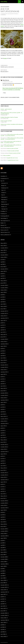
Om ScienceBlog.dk (5, 228)
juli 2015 (2, 377)
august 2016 (3, 346)
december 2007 (4, 585)
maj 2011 (2, 489)
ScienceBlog (4, 2)
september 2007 (4, 592)
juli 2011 (2, 484)
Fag (1, 181)
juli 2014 (2, 405)
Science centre (4, 230)
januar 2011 (3, 498)
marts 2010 (3, 522)
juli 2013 (2, 428)
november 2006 (4, 615)
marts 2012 (3, 466)
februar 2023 (3, 246)
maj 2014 (2, 409)
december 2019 (4, 269)
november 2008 (4, 559)
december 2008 (4, 557)
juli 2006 (2, 625)
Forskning (3, 214)
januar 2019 (3, 283)
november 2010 (4, 503)
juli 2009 (2, 541)
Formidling (3, 211)
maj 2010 (2, 517)
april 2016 (3, 356)
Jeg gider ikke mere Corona (12, 158)
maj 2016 (2, 353)
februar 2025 (3, 243)
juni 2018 (2, 297)
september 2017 (4, 318)
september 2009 (4, 536)
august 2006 (3, 622)
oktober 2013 (3, 421)
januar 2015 (3, 391)
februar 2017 (3, 334)
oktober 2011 (3, 477)
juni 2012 (2, 459)
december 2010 (4, 501)
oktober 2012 (3, 449)
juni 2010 (2, 515)
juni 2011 (2, 487)
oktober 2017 (3, 316)
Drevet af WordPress (4, 642)
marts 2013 (3, 437)
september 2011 (4, 480)
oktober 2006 (3, 618)
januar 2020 (3, 267)
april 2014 (3, 412)
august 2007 (3, 594)
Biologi (3, 186)
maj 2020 (2, 262)
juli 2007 (2, 597)
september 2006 (4, 620)
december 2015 (4, 365)
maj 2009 (2, 545)
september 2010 (4, 508)
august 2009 (3, 538)
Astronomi (3, 183)
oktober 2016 (3, 342)
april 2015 (3, 384)
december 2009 (4, 529)
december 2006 (4, 613)
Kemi (2, 195)
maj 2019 (2, 276)
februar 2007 (3, 608)
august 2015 (3, 374)
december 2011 (4, 473)
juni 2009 (2, 543)
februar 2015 (3, 388)
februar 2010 (3, 524)
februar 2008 (3, 580)
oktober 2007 (3, 590)
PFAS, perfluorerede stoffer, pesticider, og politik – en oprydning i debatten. (12, 135)
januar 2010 (3, 526)
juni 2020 (2, 260)
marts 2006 (3, 634)
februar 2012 (3, 468)
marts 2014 (3, 414)
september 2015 (4, 372)
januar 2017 (3, 337)
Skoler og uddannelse (5, 235)
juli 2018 (2, 295)
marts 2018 (3, 304)
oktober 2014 (3, 398)
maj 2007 (2, 601)
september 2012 (4, 452)
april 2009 (3, 548)
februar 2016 (3, 360)
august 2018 (3, 292)
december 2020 (4, 255)
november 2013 (4, 419)
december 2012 (4, 445)
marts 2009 (3, 550)
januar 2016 (3, 363)
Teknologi (3, 209)
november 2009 (4, 531)
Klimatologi (4, 197)
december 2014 (4, 393)
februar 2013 (3, 440)
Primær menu (22, 2)
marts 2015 (3, 386)
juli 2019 (2, 274)
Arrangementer (4, 178)
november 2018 (4, 288)
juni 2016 (2, 351)
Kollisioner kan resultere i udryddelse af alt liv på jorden (12, 124)
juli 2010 (2, 512)
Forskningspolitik (4, 216)
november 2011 (4, 475)
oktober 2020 (3, 257)
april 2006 (3, 632)
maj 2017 (2, 327)
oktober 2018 (3, 290)
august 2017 (3, 320)
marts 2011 (3, 494)
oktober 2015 (3, 370)
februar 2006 (3, 636)
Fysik (2, 190)
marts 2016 (3, 358)
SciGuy (5, 58)
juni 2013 (2, 430)
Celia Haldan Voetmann (13, 14)
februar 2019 (3, 281)
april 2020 (3, 264)
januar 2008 (3, 583)
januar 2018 (3, 309)
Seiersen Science (4, 232)
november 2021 (4, 248)
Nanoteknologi (4, 204)
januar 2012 (3, 470)
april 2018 (3, 302)
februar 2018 (3, 306)
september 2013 (4, 423)
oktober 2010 (3, 505)
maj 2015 (2, 381)
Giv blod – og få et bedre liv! (6, 109)
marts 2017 (3, 332)
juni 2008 (2, 571)
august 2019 (3, 271)
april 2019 (3, 278)
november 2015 (4, 367)
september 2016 (4, 344)
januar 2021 (3, 253)
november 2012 (4, 447)
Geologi (3, 193)
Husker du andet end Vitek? (6, 121)
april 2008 (3, 576)
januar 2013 (3, 442)
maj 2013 (2, 433)
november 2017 (4, 313)
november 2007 (4, 587)
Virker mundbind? (7, 155)
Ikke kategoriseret (5, 7)
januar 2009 (3, 555)
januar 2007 (3, 611)
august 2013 (3, 426)
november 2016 (4, 339)
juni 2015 (2, 379)
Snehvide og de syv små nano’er (12, 66)
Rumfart (3, 207)
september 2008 (4, 564)
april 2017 (3, 330)
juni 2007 (2, 599)
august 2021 (3, 250)
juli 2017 (2, 323)
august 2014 (3, 402)
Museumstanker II (12, 71)
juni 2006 (2, 627)
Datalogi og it (4, 188)
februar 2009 (3, 552)
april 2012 (3, 463)
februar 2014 (3, 416)
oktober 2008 (3, 562)
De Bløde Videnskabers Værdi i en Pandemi (9, 117)
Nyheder (2, 225)
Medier (2, 223)
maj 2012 (2, 461)
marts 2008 (3, 578)
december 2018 (4, 285)
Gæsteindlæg (3, 218)
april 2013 (3, 435)
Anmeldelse (3, 176)
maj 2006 (2, 629)
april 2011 (3, 491)
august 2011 (3, 482)
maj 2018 (2, 299)
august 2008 (3, 566)
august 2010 (3, 510)
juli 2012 (2, 456)
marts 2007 (3, 606)
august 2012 (3, 454)
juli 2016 (2, 349)
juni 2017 (2, 325)
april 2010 (3, 519)
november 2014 (4, 395)
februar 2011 (3, 496)
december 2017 (4, 311)
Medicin (3, 202)
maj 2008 (2, 573)
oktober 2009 (3, 533)
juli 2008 (2, 569)
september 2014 (4, 400)
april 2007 (3, 604)
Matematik (3, 200)
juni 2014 (2, 407)
